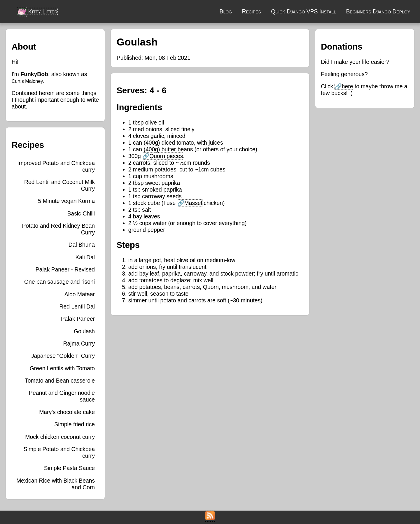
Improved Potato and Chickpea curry (56, 166)
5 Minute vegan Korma (66, 201)
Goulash (84, 331)
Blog (226, 11)
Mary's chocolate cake (67, 412)
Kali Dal (85, 257)
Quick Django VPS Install (303, 11)
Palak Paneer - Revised (65, 269)
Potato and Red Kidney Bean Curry (58, 229)
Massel (193, 203)
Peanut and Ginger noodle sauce (62, 396)
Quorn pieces (166, 156)
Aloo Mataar (80, 294)
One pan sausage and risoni (60, 282)
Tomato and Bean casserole (60, 381)
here (348, 86)
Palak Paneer (78, 319)
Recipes (251, 11)
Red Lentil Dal (77, 306)
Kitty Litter (37, 11)
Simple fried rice (75, 424)
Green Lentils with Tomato (62, 368)
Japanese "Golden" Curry (63, 356)
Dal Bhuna (82, 245)
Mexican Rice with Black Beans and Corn (56, 484)
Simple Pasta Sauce (69, 468)
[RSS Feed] (210, 518)
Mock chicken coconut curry (60, 437)
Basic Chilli (81, 213)
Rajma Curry (79, 344)
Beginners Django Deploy (378, 11)
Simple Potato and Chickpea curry (59, 452)
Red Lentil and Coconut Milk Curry (60, 185)
